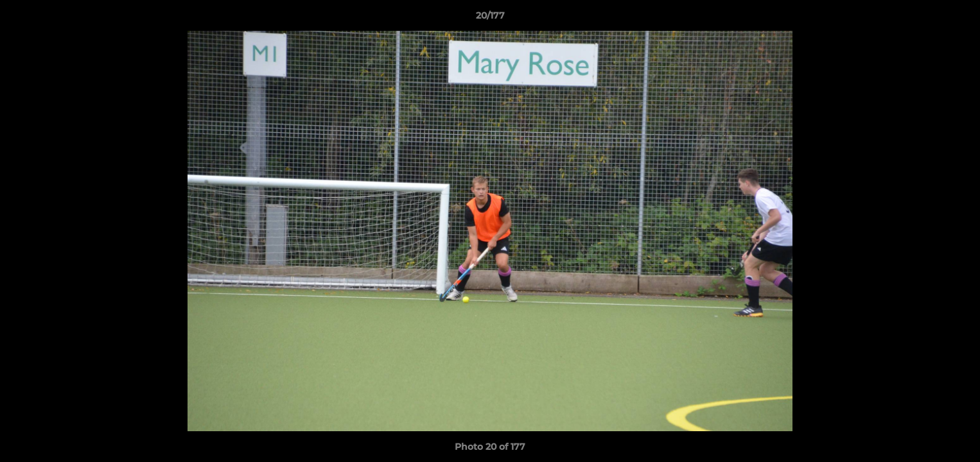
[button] (957, 19)
